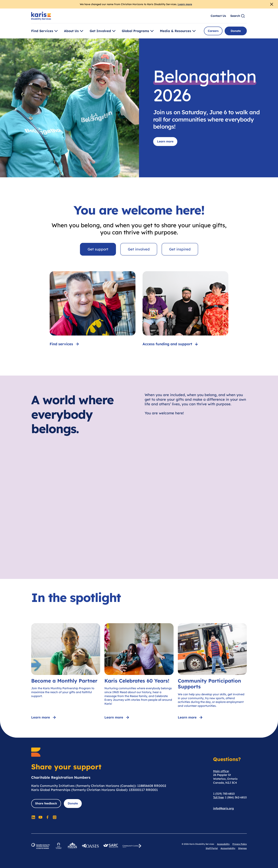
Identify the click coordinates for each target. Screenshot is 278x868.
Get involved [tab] (139, 249)
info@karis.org (223, 808)
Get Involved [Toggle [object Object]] (103, 31)
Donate (236, 31)
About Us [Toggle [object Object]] (74, 31)
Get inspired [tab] (180, 249)
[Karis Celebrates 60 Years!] (139, 672)
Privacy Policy (240, 844)
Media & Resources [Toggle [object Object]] (178, 31)
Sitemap (242, 848)
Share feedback (46, 803)
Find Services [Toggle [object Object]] (45, 31)
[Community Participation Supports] (212, 672)
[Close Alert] (272, 4)
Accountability (228, 848)
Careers (213, 31)
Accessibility (223, 844)
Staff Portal (212, 848)
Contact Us (218, 16)
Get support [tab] (98, 249)
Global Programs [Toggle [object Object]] (138, 31)
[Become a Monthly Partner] (66, 672)
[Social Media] (33, 817)
